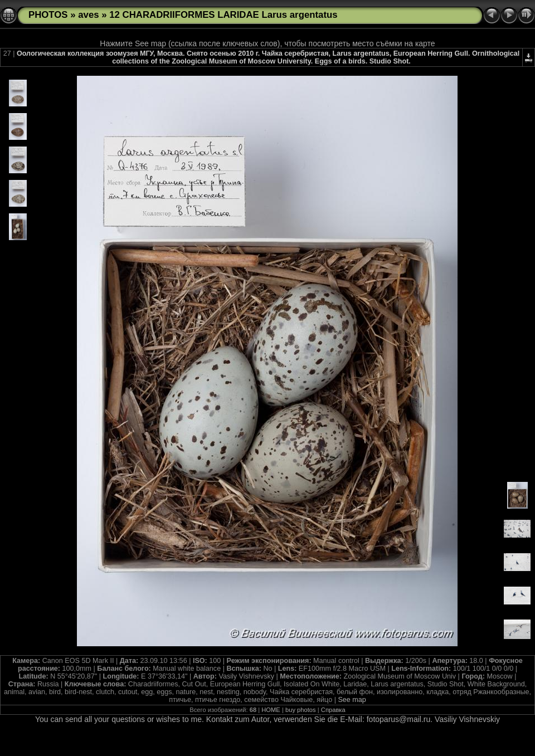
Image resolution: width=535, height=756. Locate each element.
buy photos (301, 710)
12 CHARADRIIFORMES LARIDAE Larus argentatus (223, 15)
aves (88, 15)
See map (352, 700)
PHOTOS (48, 15)
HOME (271, 710)
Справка (333, 710)
